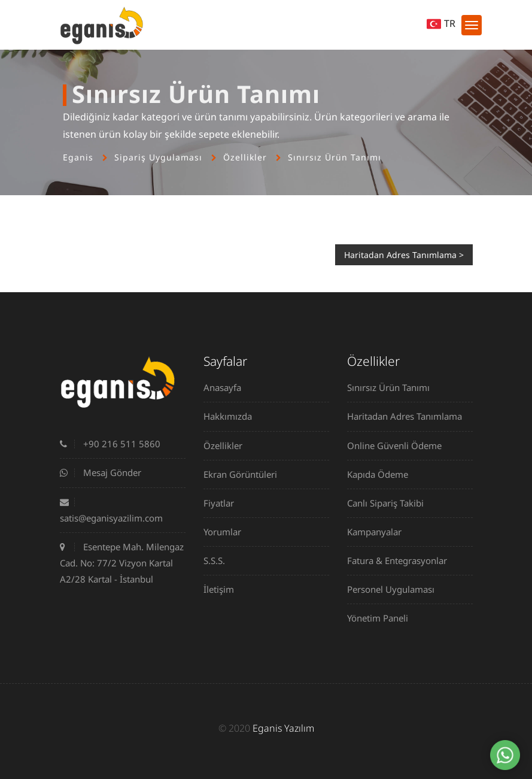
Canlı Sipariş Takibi (390, 503)
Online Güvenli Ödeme (399, 445)
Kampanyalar (379, 532)
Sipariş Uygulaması (158, 157)
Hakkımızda (232, 416)
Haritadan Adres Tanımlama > (404, 255)
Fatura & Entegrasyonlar (402, 560)
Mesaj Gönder (101, 472)
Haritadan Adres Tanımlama (409, 416)
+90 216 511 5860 (110, 444)
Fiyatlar (223, 503)
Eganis (78, 157)
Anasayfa (227, 387)
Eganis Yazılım (283, 728)
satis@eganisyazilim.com (111, 511)
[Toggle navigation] (472, 25)
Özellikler (245, 157)
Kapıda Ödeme (382, 474)
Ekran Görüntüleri (245, 474)
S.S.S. (219, 560)
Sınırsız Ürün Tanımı (335, 157)
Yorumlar (227, 532)
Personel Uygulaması (395, 589)
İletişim (223, 589)
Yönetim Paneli (382, 618)
